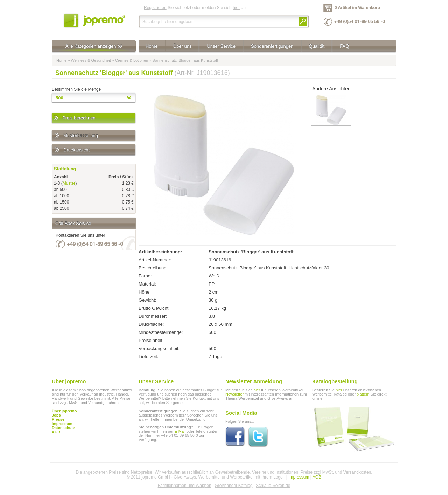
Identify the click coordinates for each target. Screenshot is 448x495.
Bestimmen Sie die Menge (76, 89)
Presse (58, 419)
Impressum (299, 477)
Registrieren (155, 8)
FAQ (344, 46)
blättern (363, 394)
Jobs (56, 415)
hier (236, 8)
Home (152, 46)
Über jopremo (64, 411)
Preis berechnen (74, 118)
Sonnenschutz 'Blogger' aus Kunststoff (185, 60)
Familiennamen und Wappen (185, 486)
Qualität (317, 46)
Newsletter (234, 394)
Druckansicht (72, 150)
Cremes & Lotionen (132, 60)
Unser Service (221, 46)
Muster (69, 183)
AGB (56, 432)
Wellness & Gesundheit (91, 60)
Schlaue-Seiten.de (273, 486)
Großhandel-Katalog (233, 486)
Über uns (183, 46)
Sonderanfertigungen (272, 46)
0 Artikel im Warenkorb (357, 8)
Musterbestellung (76, 136)
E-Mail (180, 431)
